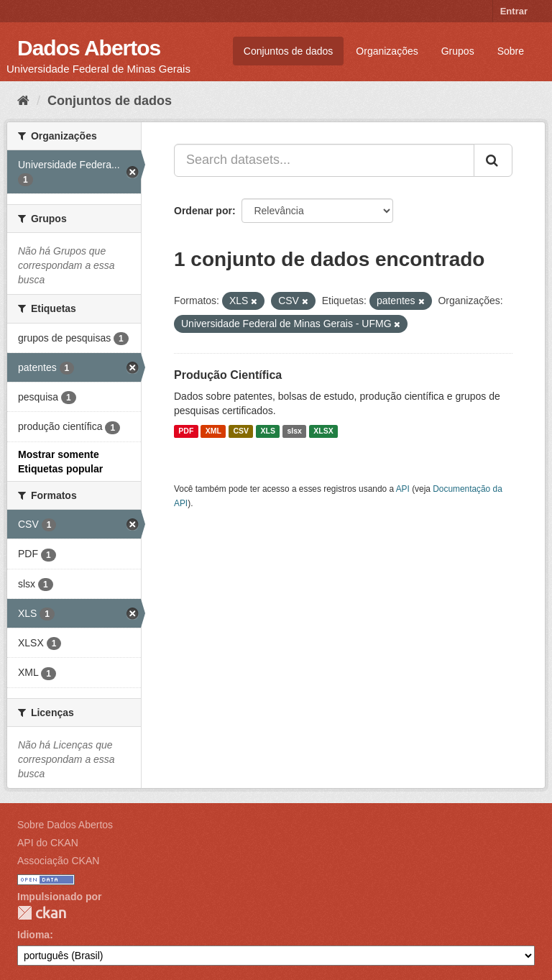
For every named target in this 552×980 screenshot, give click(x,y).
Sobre (511, 51)
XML (213, 431)
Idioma (33, 935)
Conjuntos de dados (289, 51)
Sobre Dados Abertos (65, 825)
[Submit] (493, 160)
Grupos (458, 51)
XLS (268, 431)
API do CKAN (48, 843)
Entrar (514, 11)
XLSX (323, 431)
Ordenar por (203, 211)
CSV (241, 431)
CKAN (42, 913)
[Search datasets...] (324, 160)
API (403, 489)
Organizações (387, 51)
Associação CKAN (58, 861)
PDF (186, 431)
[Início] (23, 101)
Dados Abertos (89, 48)
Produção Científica (228, 375)
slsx (294, 431)
